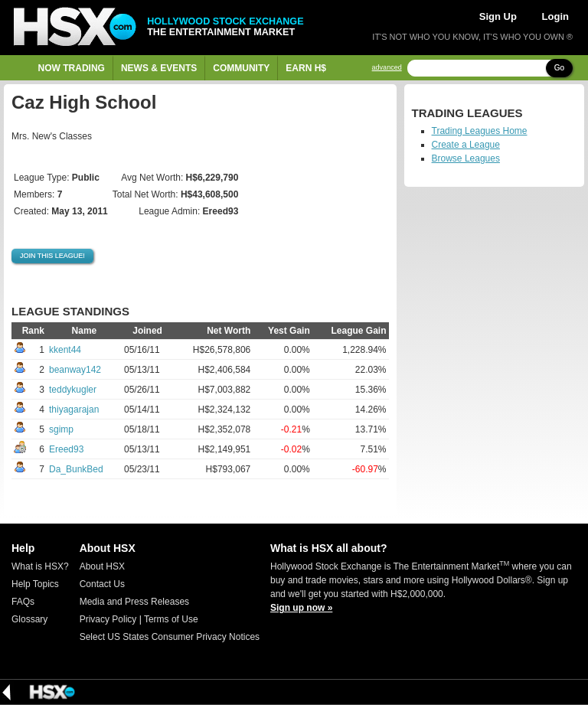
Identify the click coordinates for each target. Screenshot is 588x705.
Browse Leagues (466, 158)
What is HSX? (40, 566)
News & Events (159, 68)
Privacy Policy (108, 619)
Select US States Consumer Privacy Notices (170, 637)
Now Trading (72, 68)
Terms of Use (171, 619)
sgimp (61, 429)
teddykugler (73, 390)
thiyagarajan (74, 410)
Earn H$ (306, 68)
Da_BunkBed (76, 469)
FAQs (23, 602)
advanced (387, 68)
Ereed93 (66, 449)
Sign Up (498, 16)
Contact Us (102, 584)
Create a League (466, 145)
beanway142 (75, 370)
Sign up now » (301, 608)
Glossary (29, 619)
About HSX (102, 566)
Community (241, 68)
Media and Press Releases (134, 602)
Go (559, 68)
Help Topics (35, 584)
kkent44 (65, 350)
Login (555, 16)
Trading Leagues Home (480, 131)
